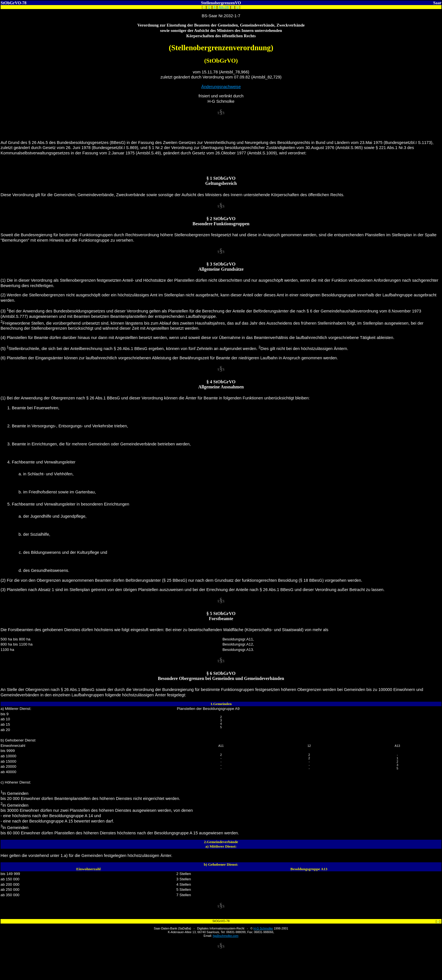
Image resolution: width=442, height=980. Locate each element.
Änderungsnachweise (221, 87)
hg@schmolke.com (226, 936)
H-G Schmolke (263, 928)
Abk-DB (224, 7)
